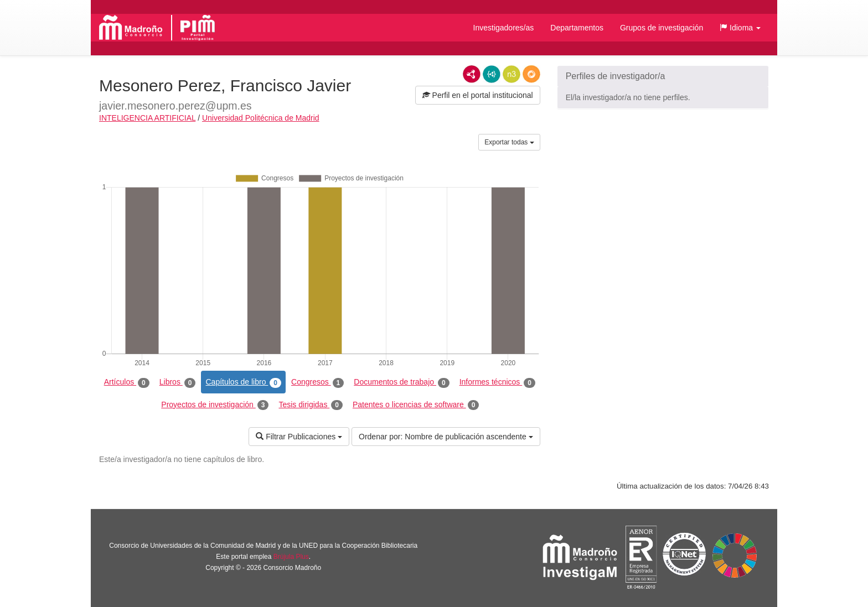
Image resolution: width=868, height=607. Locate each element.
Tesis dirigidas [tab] (311, 405)
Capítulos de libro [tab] (243, 382)
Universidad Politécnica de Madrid (261, 118)
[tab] (663, 76)
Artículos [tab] (127, 382)
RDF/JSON (531, 74)
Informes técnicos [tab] (497, 382)
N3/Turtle (512, 74)
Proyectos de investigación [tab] (215, 405)
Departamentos (577, 28)
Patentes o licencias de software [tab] (416, 405)
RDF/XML (472, 74)
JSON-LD (492, 74)
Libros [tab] (178, 382)
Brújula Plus (291, 557)
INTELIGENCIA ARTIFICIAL (147, 118)
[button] (740, 28)
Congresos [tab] (317, 382)
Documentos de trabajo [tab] (401, 382)
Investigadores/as (504, 28)
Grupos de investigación (662, 28)
